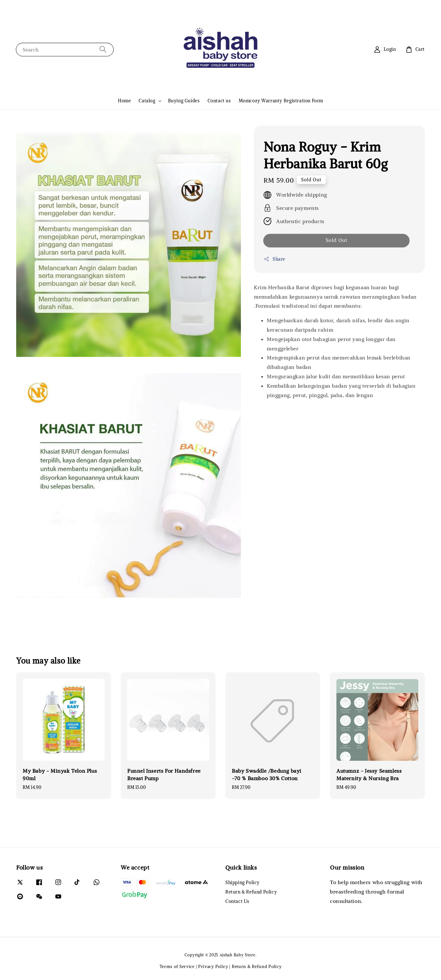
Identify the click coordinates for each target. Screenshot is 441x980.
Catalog (147, 101)
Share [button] (274, 259)
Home (124, 101)
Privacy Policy (213, 967)
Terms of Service (177, 967)
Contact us (219, 101)
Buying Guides (184, 101)
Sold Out (337, 240)
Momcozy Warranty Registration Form (281, 101)
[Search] (103, 49)
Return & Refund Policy (251, 892)
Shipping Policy (243, 883)
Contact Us (237, 901)
